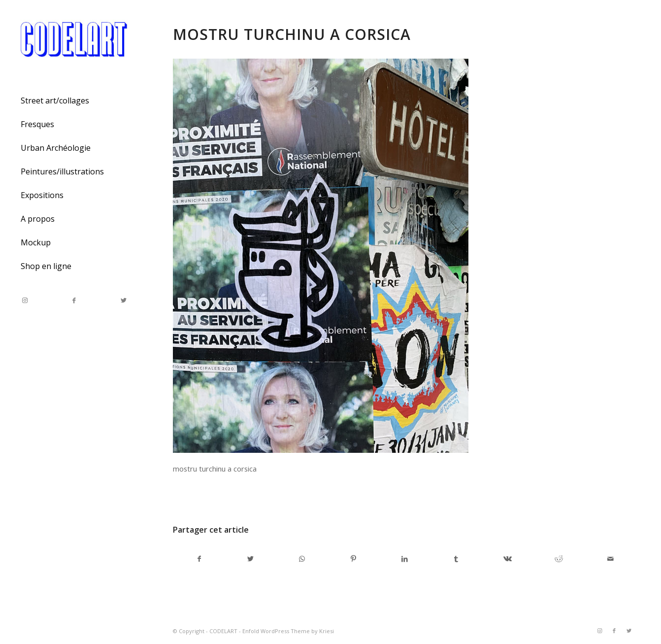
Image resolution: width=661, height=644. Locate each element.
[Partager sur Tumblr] (456, 559)
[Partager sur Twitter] (250, 559)
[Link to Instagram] (25, 300)
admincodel (252, 496)
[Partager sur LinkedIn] (405, 559)
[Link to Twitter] (123, 300)
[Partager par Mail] (611, 559)
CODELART (223, 631)
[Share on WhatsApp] (302, 559)
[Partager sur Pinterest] (353, 559)
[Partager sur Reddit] (559, 559)
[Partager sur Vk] (508, 559)
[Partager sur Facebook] (199, 559)
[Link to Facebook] (74, 300)
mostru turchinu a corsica (292, 34)
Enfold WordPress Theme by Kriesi (288, 631)
